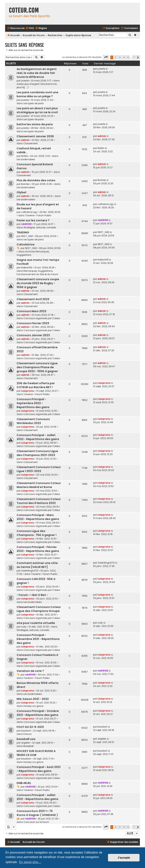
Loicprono (28, 391)
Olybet (22, 192)
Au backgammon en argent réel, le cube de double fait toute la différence (37, 73)
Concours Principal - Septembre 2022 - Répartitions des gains (33, 403)
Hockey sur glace (33, 706)
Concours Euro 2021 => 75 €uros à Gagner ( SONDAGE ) (37, 813)
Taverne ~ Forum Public (38, 215)
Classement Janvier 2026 (35, 136)
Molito (25, 156)
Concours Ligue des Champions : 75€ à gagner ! (37, 533)
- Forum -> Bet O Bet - (32, 595)
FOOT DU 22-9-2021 (30, 727)
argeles (25, 743)
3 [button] (120, 57)
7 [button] (134, 57)
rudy (24, 627)
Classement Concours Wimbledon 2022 (33, 421)
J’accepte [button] (124, 858)
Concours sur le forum (36, 822)
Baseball (29, 746)
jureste (25, 81)
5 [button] (128, 57)
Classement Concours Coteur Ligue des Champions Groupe (39, 609)
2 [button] (116, 57)
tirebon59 (27, 267)
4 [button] (124, 57)
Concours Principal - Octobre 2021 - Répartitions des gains (38, 713)
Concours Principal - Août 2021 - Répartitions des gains (39, 769)
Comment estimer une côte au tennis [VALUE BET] (37, 565)
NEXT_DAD (27, 236)
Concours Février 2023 (33, 323)
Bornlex (25, 184)
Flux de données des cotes (36, 180)
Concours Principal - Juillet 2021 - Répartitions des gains (37, 797)
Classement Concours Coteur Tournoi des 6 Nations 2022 (39, 501)
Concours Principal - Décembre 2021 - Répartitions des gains (38, 639)
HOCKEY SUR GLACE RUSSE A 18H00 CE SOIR (36, 753)
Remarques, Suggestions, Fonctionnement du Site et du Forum (37, 273)
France (27, 734)
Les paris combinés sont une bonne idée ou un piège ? (37, 94)
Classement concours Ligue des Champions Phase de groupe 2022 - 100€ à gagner (37, 367)
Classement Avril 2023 (33, 299)
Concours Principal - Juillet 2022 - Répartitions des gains (38, 437)
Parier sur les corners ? (33, 220)
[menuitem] (30, 28)
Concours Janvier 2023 (33, 335)
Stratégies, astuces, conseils (40, 227)
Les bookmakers (26, 159)
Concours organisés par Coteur (42, 318)
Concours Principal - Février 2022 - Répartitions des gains (38, 549)
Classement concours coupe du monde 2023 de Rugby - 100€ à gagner (38, 283)
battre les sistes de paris (35, 124)
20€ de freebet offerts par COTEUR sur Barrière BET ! (36, 385)
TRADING (23, 232)
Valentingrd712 (30, 571)
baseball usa (26, 739)
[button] (106, 57)
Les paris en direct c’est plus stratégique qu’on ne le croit (37, 110)
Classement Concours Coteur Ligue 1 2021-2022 (39, 469)
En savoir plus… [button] (30, 862)
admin (25, 140)
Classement (30, 143)
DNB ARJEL (24, 783)
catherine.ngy (29, 212)
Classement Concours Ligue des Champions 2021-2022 (37, 453)
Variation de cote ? (30, 671)
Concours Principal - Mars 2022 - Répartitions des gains (38, 517)
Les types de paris (34, 103)
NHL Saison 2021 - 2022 (33, 699)
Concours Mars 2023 (31, 311)
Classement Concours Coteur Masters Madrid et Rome (39, 485)
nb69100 (26, 224)
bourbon (26, 731)
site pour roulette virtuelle (36, 623)
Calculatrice (26, 244)
